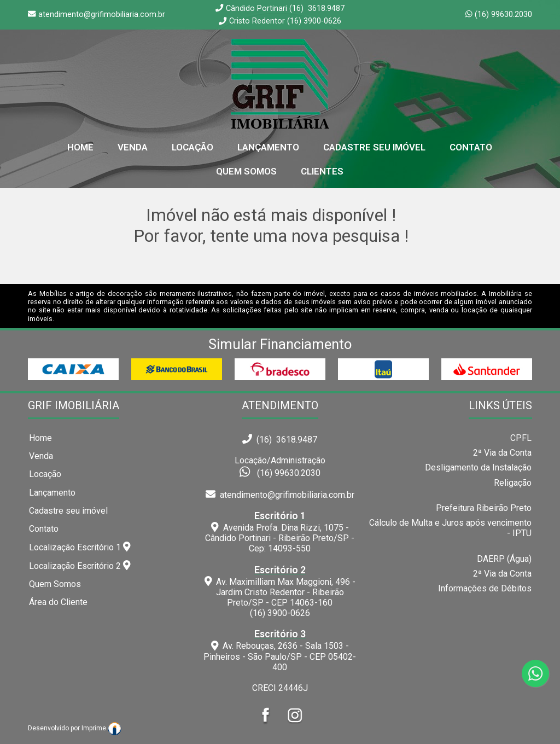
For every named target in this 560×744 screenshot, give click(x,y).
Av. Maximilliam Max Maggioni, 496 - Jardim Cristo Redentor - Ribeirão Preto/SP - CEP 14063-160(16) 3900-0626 (280, 591)
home (80, 147)
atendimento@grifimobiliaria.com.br (280, 495)
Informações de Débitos (485, 588)
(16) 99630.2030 (503, 14)
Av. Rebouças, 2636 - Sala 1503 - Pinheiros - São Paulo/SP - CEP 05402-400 (280, 650)
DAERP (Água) (504, 559)
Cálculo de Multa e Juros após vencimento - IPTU (450, 528)
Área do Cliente (58, 602)
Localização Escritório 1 (80, 547)
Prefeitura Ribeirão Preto (484, 508)
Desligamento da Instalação (478, 467)
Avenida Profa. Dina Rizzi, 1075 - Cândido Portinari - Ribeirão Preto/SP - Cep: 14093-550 (280, 532)
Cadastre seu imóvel (68, 511)
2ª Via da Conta (502, 453)
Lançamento (268, 147)
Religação (513, 483)
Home (40, 438)
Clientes (322, 171)
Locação (192, 147)
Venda (133, 147)
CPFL (521, 438)
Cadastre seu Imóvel (374, 147)
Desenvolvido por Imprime (75, 728)
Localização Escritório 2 (80, 566)
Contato (471, 147)
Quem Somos (246, 171)
